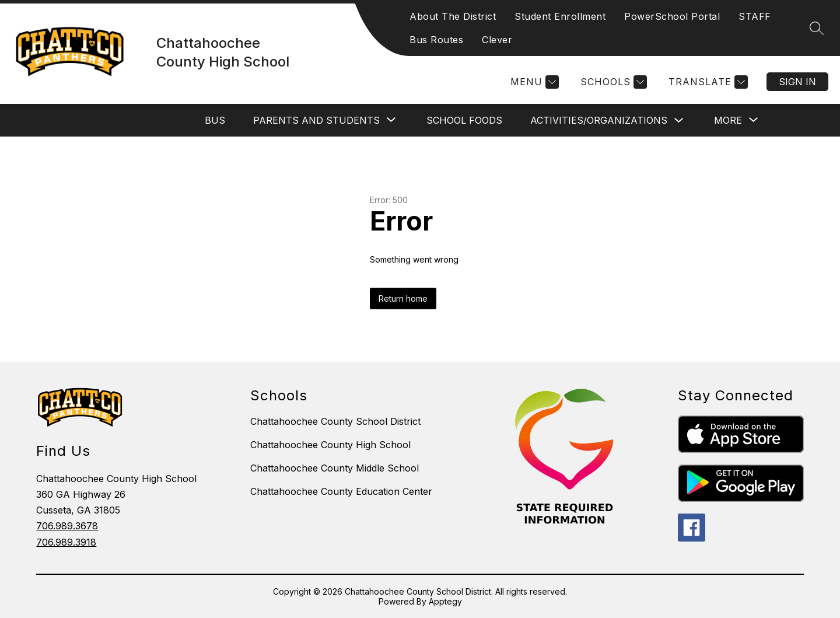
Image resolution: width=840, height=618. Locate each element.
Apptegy (445, 601)
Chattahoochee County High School (330, 445)
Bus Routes (436, 40)
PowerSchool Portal (672, 16)
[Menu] (533, 82)
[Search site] (817, 28)
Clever (497, 40)
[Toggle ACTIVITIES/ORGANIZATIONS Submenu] (679, 121)
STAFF (755, 16)
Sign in (797, 82)
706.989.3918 (66, 542)
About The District (453, 16)
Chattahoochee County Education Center (341, 491)
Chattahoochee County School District (335, 421)
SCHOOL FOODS (464, 120)
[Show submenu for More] (728, 120)
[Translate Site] (707, 82)
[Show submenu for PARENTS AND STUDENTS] (316, 120)
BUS (215, 120)
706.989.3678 (67, 526)
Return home (403, 298)
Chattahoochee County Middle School (335, 468)
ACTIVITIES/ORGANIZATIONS (599, 120)
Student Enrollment (560, 16)
